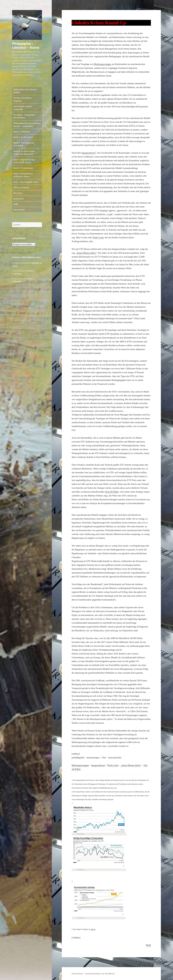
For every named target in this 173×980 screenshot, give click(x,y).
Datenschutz (19, 210)
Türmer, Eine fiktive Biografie (22, 99)
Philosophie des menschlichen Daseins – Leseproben (27, 125)
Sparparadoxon (88, 153)
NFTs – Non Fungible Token (26, 182)
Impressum (19, 199)
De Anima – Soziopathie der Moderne (24, 116)
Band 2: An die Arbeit (23, 137)
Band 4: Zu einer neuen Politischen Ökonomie (24, 153)
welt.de (93, 929)
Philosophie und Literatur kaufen (25, 91)
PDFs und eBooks (21, 188)
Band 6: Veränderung (23, 168)
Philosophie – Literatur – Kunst (26, 45)
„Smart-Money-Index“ (86, 253)
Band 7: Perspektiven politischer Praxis (23, 175)
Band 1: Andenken (22, 132)
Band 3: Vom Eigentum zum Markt (24, 144)
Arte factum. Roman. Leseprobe (23, 108)
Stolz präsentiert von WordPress (100, 974)
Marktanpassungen (103, 64)
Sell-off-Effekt (112, 492)
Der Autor (18, 193)
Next (148, 945)
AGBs (16, 204)
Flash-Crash (98, 237)
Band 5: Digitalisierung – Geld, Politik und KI (25, 161)
